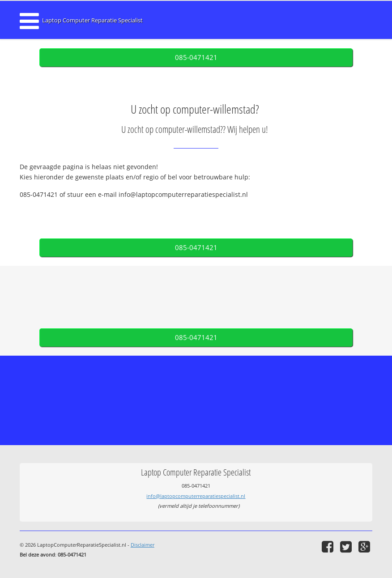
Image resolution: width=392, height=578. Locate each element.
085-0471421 (196, 57)
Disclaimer (143, 545)
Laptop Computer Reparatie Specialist (92, 20)
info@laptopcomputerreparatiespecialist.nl (196, 496)
